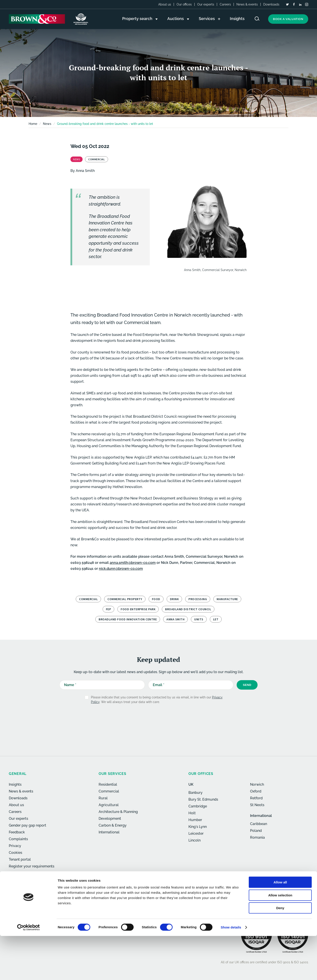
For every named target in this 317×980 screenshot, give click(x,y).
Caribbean (259, 824)
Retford (256, 798)
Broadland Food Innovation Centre (128, 619)
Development (110, 819)
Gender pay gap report (28, 825)
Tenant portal (20, 859)
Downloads (271, 4)
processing (198, 599)
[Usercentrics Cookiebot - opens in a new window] (29, 971)
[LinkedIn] (300, 5)
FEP (109, 609)
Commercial (88, 599)
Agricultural (109, 805)
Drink (174, 599)
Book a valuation (288, 19)
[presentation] (149, 718)
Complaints (18, 839)
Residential (108, 784)
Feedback (17, 832)
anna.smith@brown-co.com (133, 563)
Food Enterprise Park (138, 609)
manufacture (227, 599)
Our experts (206, 4)
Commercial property (125, 599)
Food (156, 599)
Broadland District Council (188, 609)
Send (247, 685)
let (216, 619)
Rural (103, 798)
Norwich (257, 784)
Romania (257, 837)
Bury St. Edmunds (203, 799)
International (109, 832)
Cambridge (198, 806)
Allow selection (280, 939)
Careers (225, 4)
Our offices (184, 4)
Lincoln (194, 840)
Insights (15, 784)
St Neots (257, 805)
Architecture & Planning (118, 812)
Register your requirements (32, 866)
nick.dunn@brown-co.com (121, 569)
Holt (192, 813)
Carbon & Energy (113, 825)
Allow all (280, 926)
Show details (231, 971)
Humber (195, 820)
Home (33, 124)
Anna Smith (85, 171)
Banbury (195, 793)
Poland (256, 831)
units (199, 619)
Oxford (256, 791)
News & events (247, 4)
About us (165, 4)
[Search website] (257, 19)
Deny (280, 952)
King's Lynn (198, 827)
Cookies (16, 853)
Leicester (196, 833)
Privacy (15, 846)
